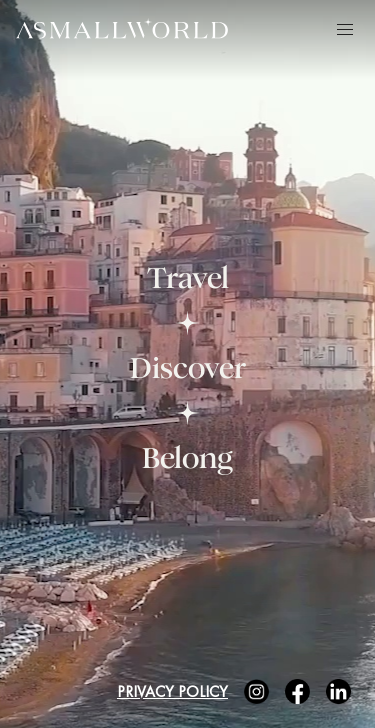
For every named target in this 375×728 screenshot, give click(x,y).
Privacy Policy (172, 691)
